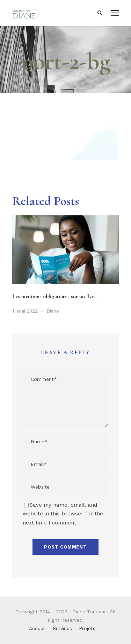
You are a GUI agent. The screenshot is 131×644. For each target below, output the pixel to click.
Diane (53, 311)
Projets (87, 628)
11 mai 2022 (25, 311)
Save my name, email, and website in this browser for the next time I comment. (63, 514)
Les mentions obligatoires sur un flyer (54, 296)
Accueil (37, 628)
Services (62, 628)
